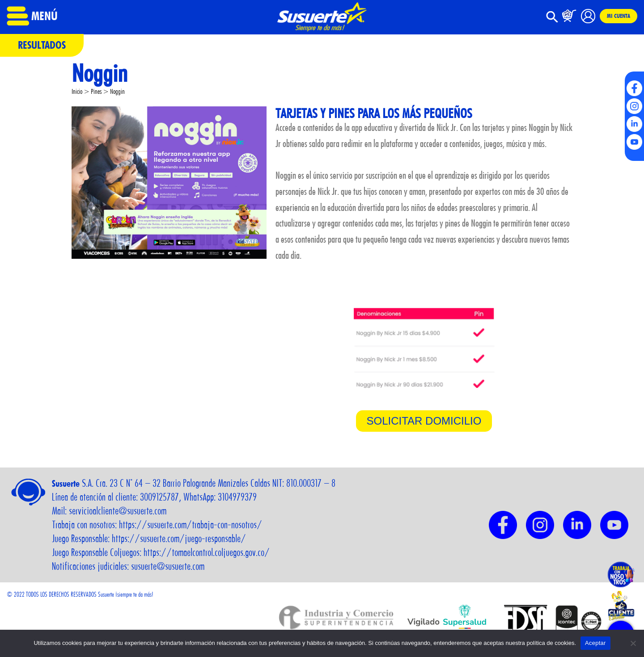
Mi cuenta (619, 16)
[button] (552, 20)
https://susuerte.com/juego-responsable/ (179, 539)
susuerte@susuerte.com (168, 566)
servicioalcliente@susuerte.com (118, 511)
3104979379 (237, 497)
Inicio (77, 91)
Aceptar (595, 643)
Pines (96, 91)
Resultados (42, 45)
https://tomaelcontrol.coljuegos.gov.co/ (207, 552)
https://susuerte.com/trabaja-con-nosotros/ (191, 525)
